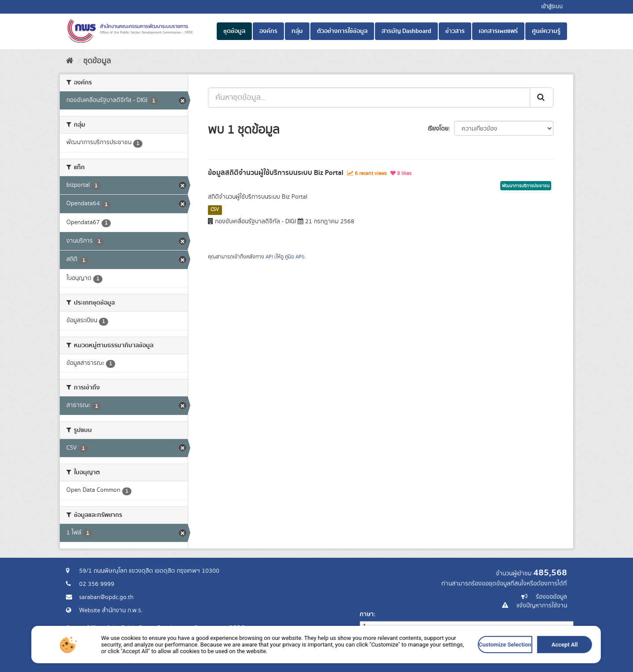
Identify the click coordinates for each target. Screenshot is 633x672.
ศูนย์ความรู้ (546, 31)
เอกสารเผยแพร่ (498, 31)
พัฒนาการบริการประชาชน (526, 186)
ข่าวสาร (455, 31)
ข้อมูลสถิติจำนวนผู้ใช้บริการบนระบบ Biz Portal (276, 173)
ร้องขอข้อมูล (551, 597)
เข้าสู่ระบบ (552, 7)
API (269, 257)
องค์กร (268, 31)
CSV (215, 210)
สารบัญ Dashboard (406, 31)
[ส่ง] (542, 98)
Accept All (446, 664)
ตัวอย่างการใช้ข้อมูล (342, 31)
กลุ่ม (297, 31)
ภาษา (367, 614)
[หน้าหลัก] (70, 61)
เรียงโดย (438, 129)
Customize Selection (412, 664)
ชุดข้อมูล (234, 31)
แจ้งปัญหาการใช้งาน (542, 606)
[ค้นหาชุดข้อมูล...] (369, 98)
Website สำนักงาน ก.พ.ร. (111, 610)
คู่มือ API (294, 257)
